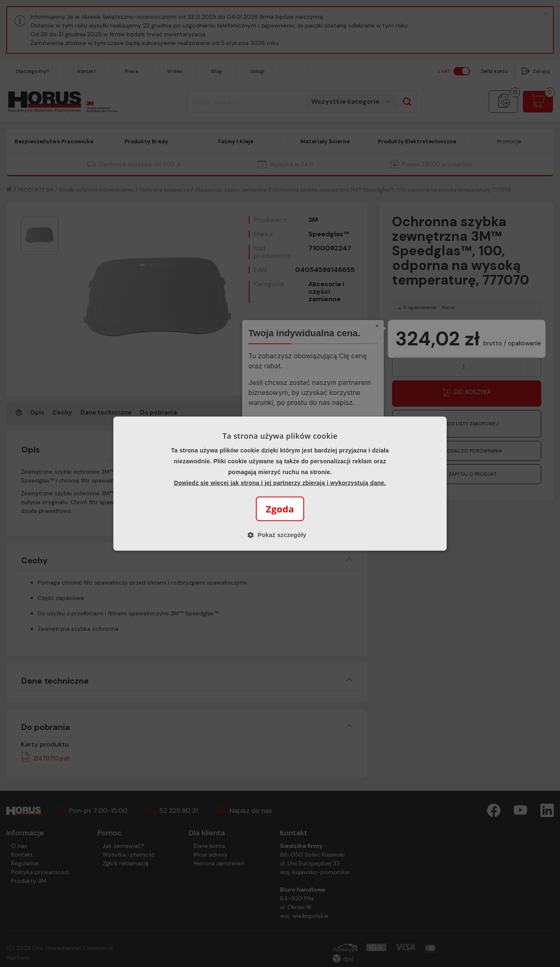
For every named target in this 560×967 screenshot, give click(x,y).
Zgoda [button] (280, 509)
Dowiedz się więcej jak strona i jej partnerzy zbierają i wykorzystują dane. (280, 483)
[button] (280, 535)
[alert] (280, 483)
